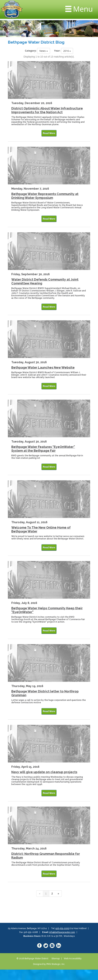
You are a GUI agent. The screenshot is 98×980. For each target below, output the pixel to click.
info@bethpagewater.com (62, 932)
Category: (31, 51)
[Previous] (40, 894)
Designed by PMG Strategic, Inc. (49, 964)
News (44, 51)
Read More (49, 133)
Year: (57, 51)
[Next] (59, 894)
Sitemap (56, 959)
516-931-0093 (62, 928)
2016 (67, 51)
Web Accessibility (73, 959)
